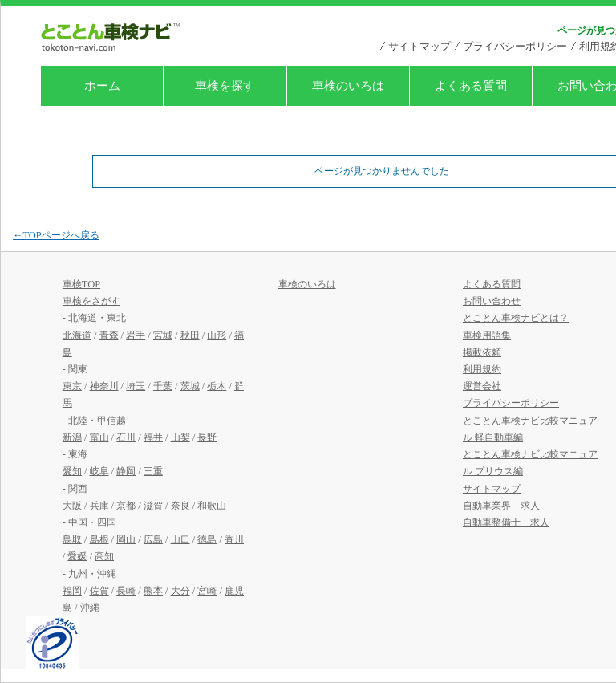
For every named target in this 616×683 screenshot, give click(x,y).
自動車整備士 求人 (506, 522)
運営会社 (482, 386)
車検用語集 (487, 335)
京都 (126, 506)
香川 (234, 539)
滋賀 (153, 506)
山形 (217, 335)
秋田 (190, 335)
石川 (126, 437)
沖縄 (90, 608)
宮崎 (207, 591)
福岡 (72, 591)
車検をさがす (91, 301)
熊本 (153, 591)
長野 (207, 437)
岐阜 (99, 471)
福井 (153, 437)
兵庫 (99, 506)
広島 (153, 539)
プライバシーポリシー (515, 46)
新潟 (72, 437)
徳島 (207, 539)
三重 (153, 471)
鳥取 (72, 539)
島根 (99, 539)
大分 (180, 591)
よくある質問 (471, 86)
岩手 (136, 335)
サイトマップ (419, 46)
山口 (180, 539)
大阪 (72, 506)
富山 (99, 437)
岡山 (126, 539)
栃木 (217, 386)
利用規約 (482, 369)
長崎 (126, 591)
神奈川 (104, 386)
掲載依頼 (482, 352)
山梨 (180, 437)
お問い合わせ (492, 301)
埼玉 (136, 386)
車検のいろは (348, 86)
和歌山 (212, 506)
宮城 (163, 335)
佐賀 (99, 591)
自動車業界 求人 (501, 506)
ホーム (102, 86)
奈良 (180, 506)
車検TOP (81, 284)
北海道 (77, 335)
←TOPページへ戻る (56, 235)
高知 (104, 556)
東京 (72, 386)
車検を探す (225, 86)
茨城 (190, 386)
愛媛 (77, 556)
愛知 (72, 471)
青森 (109, 335)
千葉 (163, 386)
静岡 (126, 471)
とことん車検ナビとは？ (516, 318)
